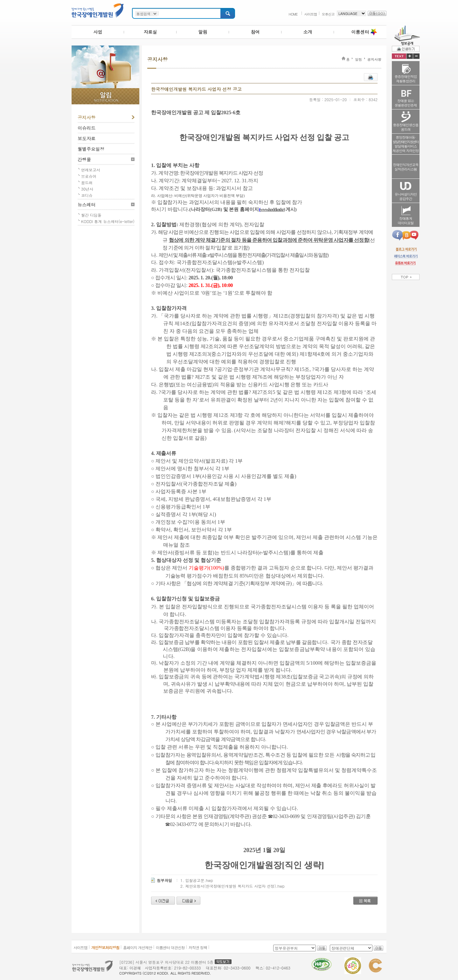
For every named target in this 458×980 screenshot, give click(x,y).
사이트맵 (311, 14)
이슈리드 (87, 128)
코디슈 (87, 195)
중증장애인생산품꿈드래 (406, 127)
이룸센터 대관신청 (170, 947)
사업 (98, 32)
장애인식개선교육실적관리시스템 (406, 167)
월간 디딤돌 (91, 215)
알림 (203, 32)
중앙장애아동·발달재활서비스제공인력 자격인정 (406, 144)
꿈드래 (87, 182)
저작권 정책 (198, 947)
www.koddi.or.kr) (272, 209)
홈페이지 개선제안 (138, 947)
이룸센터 (360, 32)
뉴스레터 (87, 205)
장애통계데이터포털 (406, 221)
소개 (308, 32)
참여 (255, 32)
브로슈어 (89, 176)
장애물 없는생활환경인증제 (406, 103)
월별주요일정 (91, 149)
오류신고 (328, 14)
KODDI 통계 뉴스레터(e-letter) (108, 221)
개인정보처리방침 (105, 947)
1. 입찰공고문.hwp (197, 880)
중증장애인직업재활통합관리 (406, 79)
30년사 (87, 189)
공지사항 (87, 117)
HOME (293, 14)
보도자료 (87, 138)
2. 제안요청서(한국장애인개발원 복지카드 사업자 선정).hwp (232, 886)
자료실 (150, 32)
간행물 (84, 159)
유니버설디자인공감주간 (406, 196)
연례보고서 (91, 170)
